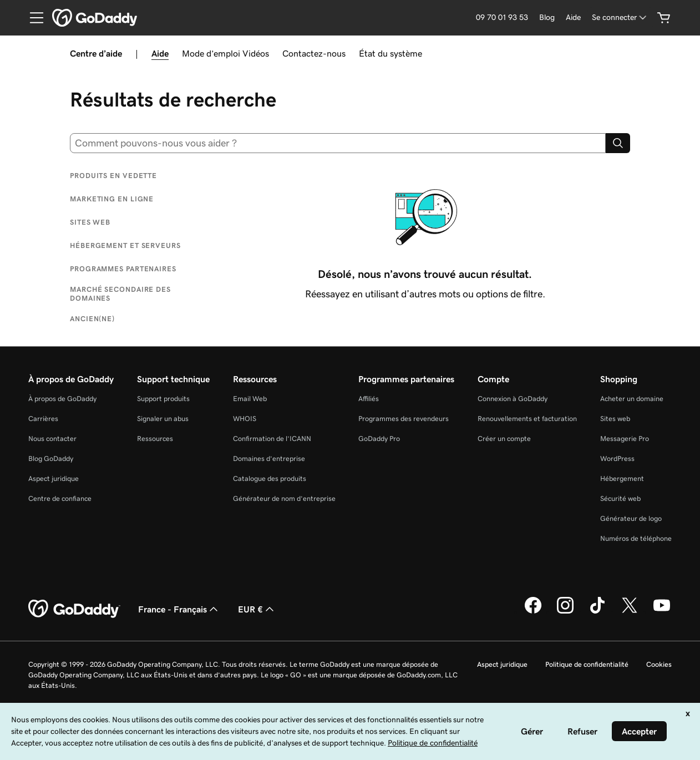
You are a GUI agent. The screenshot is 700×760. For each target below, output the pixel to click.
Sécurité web (620, 498)
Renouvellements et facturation (527, 419)
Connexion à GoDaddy (513, 399)
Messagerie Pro (625, 439)
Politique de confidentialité (587, 664)
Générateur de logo (631, 518)
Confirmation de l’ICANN (272, 439)
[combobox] (338, 143)
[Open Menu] (32, 18)
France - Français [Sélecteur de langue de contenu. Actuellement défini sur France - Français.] (179, 609)
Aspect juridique (54, 478)
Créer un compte (504, 439)
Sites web (615, 419)
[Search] (618, 143)
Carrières (43, 419)
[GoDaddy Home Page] (74, 609)
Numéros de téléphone (636, 538)
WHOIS (245, 419)
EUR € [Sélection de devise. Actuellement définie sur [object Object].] (257, 609)
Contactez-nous (314, 53)
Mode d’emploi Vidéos (225, 53)
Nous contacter (52, 439)
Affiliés (369, 399)
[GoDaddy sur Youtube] (662, 612)
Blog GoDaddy (51, 458)
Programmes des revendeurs (404, 419)
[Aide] (573, 17)
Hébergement (622, 478)
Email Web (250, 399)
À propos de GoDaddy (62, 399)
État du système (390, 53)
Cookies (659, 664)
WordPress (617, 458)
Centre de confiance (60, 498)
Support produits (163, 399)
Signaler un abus (163, 419)
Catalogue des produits (270, 478)
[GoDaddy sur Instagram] (565, 612)
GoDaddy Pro (379, 439)
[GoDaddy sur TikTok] (597, 612)
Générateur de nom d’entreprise (284, 498)
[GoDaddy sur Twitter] (630, 612)
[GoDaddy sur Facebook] (533, 612)
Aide (160, 53)
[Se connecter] (620, 17)
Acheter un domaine (632, 399)
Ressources (155, 439)
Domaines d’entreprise (269, 458)
